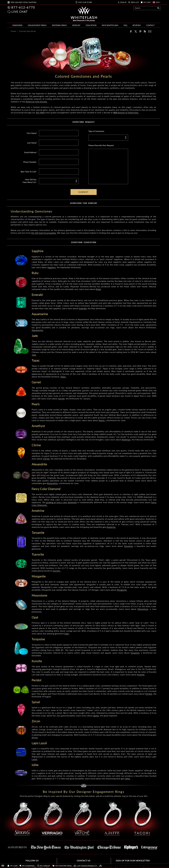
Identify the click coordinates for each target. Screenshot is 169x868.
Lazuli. (35, 759)
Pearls (102, 420)
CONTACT (150, 25)
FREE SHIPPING (24, 2)
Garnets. (57, 571)
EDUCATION (91, 25)
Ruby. (99, 289)
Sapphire (52, 267)
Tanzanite (128, 546)
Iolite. (128, 779)
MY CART (147, 2)
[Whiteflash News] (145, 31)
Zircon (35, 737)
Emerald (83, 308)
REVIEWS (137, 25)
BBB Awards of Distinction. (126, 113)
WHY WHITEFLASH (110, 25)
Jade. (34, 355)
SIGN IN (123, 2)
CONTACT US (84, 861)
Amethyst (126, 440)
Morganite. (122, 590)
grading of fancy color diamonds (62, 502)
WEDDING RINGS (59, 25)
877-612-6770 (23, 7)
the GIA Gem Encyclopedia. (44, 233)
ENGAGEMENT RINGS (37, 25)
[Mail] (150, 31)
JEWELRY (76, 25)
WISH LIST (135, 2)
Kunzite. (141, 675)
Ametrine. (111, 527)
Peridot (149, 694)
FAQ (125, 25)
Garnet (61, 399)
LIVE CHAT (20, 12)
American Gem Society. (37, 102)
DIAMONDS (17, 25)
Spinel (96, 716)
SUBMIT (84, 192)
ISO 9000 (40, 113)
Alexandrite (52, 483)
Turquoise (135, 653)
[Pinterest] (140, 31)
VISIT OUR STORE (85, 2)
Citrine (46, 459)
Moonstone (143, 609)
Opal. (67, 634)
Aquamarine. (38, 330)
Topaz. (63, 377)
